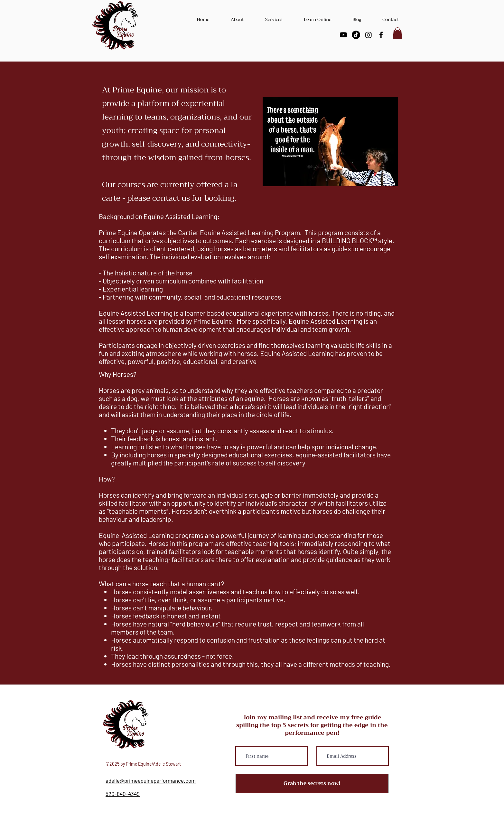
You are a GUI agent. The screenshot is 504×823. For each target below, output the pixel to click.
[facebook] (381, 35)
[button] (397, 33)
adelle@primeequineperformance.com (151, 780)
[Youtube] (343, 35)
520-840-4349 (123, 794)
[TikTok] (356, 35)
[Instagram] (369, 35)
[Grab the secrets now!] (312, 783)
